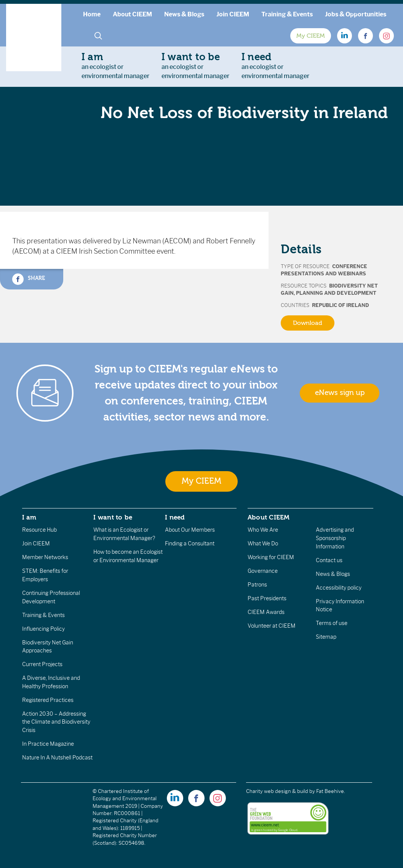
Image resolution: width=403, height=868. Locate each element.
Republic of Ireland (341, 305)
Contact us (329, 560)
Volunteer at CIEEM (272, 626)
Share (29, 279)
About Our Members (190, 530)
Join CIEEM (233, 14)
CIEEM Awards (266, 612)
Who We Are (263, 530)
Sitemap (326, 637)
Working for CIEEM (271, 557)
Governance (263, 571)
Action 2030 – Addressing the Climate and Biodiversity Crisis (56, 722)
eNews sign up (340, 393)
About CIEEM (132, 14)
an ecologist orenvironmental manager (115, 66)
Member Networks (45, 557)
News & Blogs (184, 14)
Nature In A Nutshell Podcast (57, 758)
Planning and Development (336, 293)
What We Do (263, 543)
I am (29, 517)
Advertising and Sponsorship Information (335, 538)
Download (308, 323)
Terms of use (332, 623)
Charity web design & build (277, 791)
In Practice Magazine (48, 744)
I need (175, 517)
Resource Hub (39, 530)
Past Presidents (267, 598)
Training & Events (287, 14)
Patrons (257, 585)
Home (92, 14)
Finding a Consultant (190, 543)
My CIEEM (311, 36)
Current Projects (42, 664)
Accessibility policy (339, 588)
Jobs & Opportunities (356, 14)
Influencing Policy (43, 629)
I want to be (113, 517)
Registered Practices (48, 700)
